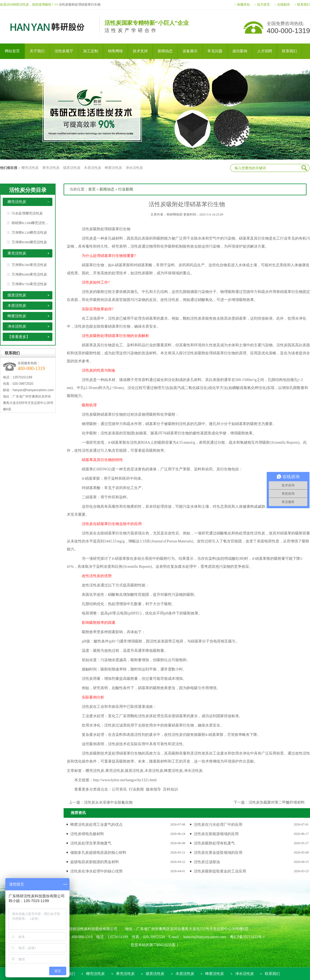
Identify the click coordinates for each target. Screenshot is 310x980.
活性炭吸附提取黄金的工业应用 (220, 871)
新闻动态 (107, 189)
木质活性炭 (93, 168)
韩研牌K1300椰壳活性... (30, 223)
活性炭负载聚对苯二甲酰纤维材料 (277, 802)
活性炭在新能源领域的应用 (216, 834)
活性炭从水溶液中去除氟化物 (108, 802)
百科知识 (170, 789)
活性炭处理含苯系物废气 (91, 843)
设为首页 (263, 5)
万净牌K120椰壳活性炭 (29, 233)
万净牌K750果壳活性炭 (29, 284)
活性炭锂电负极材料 (87, 834)
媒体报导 (153, 789)
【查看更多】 (19, 337)
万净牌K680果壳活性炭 (29, 274)
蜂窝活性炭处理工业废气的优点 (96, 825)
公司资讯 (119, 789)
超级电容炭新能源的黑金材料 (95, 862)
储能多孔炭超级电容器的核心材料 (98, 853)
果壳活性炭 (51, 168)
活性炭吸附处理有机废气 (214, 843)
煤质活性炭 (72, 168)
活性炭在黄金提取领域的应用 (218, 853)
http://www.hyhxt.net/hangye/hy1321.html (125, 780)
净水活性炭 (134, 168)
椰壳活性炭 (30, 168)
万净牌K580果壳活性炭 (29, 265)
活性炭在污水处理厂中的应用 (218, 825)
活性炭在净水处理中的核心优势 (96, 871)
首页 (92, 189)
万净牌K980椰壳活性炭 (29, 242)
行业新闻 (126, 189)
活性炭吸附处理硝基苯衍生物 (80, 5)
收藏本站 (243, 5)
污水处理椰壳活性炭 (27, 213)
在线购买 (284, 5)
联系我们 (304, 5)
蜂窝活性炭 (113, 168)
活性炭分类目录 (28, 190)
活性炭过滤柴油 (207, 862)
